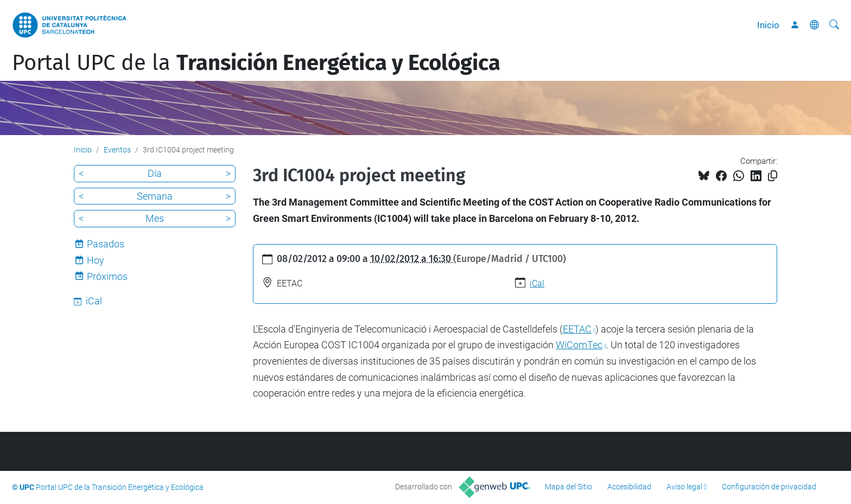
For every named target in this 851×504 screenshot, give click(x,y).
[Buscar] (834, 25)
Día (155, 173)
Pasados (106, 244)
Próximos (107, 276)
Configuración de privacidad (769, 487)
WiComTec (579, 345)
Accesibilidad (629, 487)
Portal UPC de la (256, 63)
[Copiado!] (773, 176)
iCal (537, 283)
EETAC (577, 329)
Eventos (117, 150)
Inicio (768, 25)
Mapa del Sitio (569, 487)
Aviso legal (684, 487)
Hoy (96, 260)
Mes (155, 218)
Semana (155, 196)
